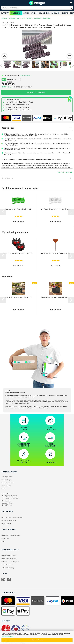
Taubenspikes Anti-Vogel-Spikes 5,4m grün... (18, 209)
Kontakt (4, 489)
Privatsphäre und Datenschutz (11, 535)
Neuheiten (65, 13)
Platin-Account (6, 524)
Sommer (26, 13)
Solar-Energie (44, 13)
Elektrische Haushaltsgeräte (10, 562)
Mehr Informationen (65, 172)
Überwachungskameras (9, 559)
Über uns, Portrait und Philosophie (12, 518)
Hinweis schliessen (37, 640)
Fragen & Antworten (8, 483)
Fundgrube (55, 13)
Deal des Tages (16, 13)
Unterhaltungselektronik (9, 556)
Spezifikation (7, 178)
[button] (1, 65)
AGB (3, 541)
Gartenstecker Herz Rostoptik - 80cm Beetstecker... (55, 253)
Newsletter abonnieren (9, 521)
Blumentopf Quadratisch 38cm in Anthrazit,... (55, 297)
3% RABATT (5, 13)
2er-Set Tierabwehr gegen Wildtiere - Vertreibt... (18, 253)
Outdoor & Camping (8, 568)
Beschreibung (8, 128)
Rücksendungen (7, 480)
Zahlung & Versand (7, 477)
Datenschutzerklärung (7, 636)
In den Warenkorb (36, 92)
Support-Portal (6, 486)
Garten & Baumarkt (7, 565)
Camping (34, 13)
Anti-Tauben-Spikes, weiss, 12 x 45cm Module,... (55, 209)
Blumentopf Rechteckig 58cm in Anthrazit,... (18, 297)
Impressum (5, 538)
